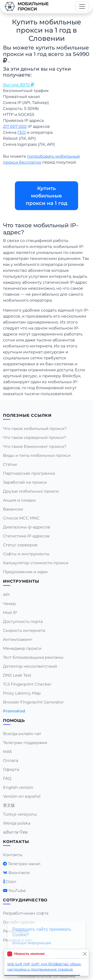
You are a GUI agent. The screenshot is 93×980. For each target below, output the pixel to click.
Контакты (13, 855)
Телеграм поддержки (25, 743)
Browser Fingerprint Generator (33, 702)
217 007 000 (15, 126)
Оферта (11, 770)
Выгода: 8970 (18, 85)
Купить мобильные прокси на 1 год (47, 196)
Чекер (9, 604)
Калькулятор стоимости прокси (36, 563)
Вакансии (13, 509)
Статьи (10, 464)
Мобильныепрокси (26, 6)
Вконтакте (19, 873)
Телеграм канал (24, 864)
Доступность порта (23, 622)
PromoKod (14, 711)
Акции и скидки (19, 500)
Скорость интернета (24, 630)
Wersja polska (17, 823)
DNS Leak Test (17, 675)
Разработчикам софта (26, 913)
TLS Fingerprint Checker (27, 684)
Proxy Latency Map (22, 693)
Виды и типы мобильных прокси (37, 455)
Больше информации (32, 943)
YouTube (17, 891)
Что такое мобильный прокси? (35, 429)
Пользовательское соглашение (46, 976)
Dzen (11, 882)
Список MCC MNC (21, 518)
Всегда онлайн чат (22, 734)
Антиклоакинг (18, 639)
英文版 (9, 805)
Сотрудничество (25, 900)
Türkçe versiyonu (20, 814)
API (6, 595)
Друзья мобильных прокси (31, 491)
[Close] (85, 954)
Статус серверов (20, 545)
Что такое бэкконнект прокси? (35, 446)
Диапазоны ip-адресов (27, 527)
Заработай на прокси (25, 482)
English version (18, 787)
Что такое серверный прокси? (34, 438)
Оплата (11, 761)
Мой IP (10, 613)
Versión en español (22, 796)
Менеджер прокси (22, 648)
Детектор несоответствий (30, 666)
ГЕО (22, 132)
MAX (7, 752)
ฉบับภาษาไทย (15, 832)
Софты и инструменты (26, 554)
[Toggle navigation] (82, 6)
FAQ (7, 778)
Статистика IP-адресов (26, 536)
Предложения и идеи (25, 572)
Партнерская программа (29, 473)
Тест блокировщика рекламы (33, 657)
